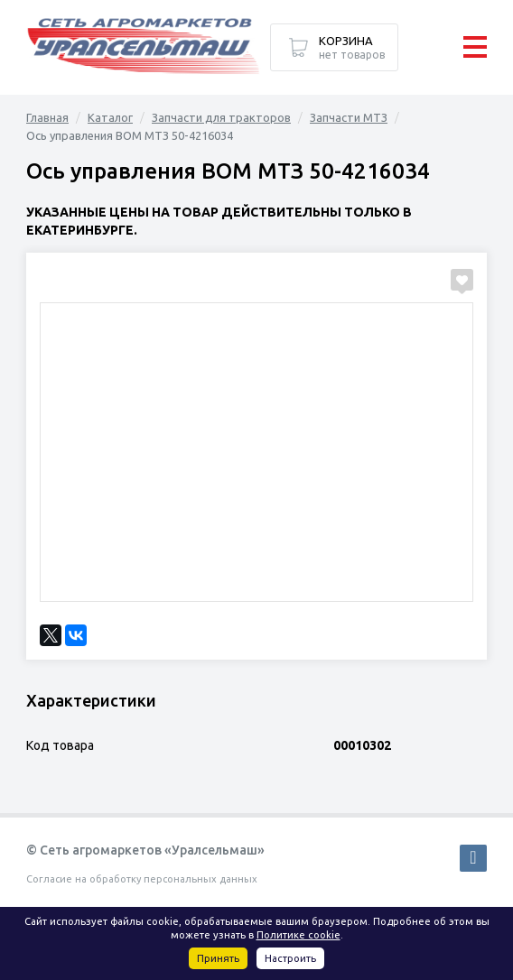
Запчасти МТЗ (349, 117)
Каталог (110, 117)
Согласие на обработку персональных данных (142, 879)
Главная (47, 117)
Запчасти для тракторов (221, 117)
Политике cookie (298, 935)
